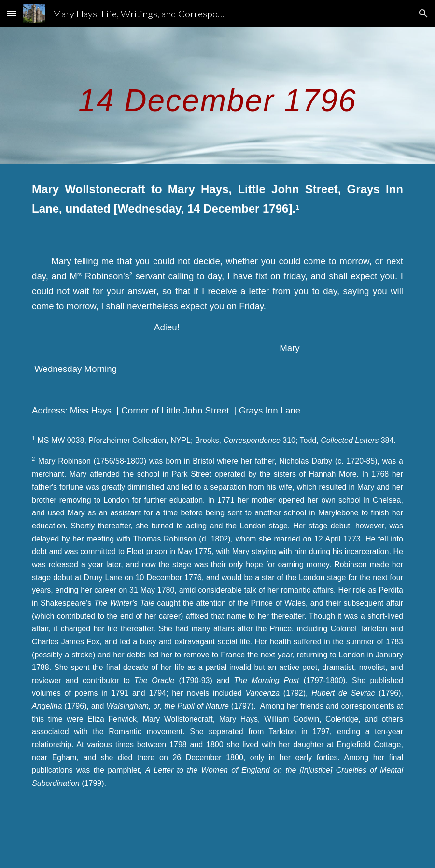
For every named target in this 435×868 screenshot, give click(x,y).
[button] (12, 13)
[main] (217, 95)
